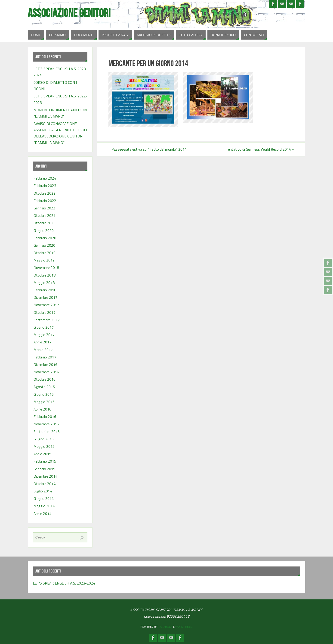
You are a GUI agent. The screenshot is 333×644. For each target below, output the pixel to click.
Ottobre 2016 (45, 379)
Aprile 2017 (42, 342)
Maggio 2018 (44, 283)
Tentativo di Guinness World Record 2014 (260, 149)
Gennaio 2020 (44, 245)
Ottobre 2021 (45, 215)
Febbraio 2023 (45, 186)
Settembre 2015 (47, 432)
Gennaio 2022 (44, 208)
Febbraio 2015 (45, 461)
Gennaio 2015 (44, 469)
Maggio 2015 (44, 446)
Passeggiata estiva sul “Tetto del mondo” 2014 (148, 149)
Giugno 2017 (44, 327)
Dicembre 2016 (45, 364)
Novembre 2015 (46, 424)
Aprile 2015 (42, 454)
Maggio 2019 (44, 260)
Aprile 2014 (42, 513)
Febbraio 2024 (45, 178)
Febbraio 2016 (45, 417)
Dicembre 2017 (45, 297)
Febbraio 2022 (45, 201)
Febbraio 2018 (45, 290)
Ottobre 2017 (45, 312)
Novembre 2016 (46, 372)
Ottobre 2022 (45, 193)
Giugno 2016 (44, 394)
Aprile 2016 (42, 409)
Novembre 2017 (46, 305)
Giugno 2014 (44, 498)
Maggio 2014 (44, 506)
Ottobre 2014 (45, 484)
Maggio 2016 (44, 402)
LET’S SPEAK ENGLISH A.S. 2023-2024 (64, 583)
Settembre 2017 (47, 320)
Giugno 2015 (44, 439)
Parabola (165, 627)
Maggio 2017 (44, 335)
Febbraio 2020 (45, 238)
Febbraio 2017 (45, 357)
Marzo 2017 (43, 350)
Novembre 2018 (46, 268)
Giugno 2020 (44, 230)
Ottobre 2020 (45, 223)
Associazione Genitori (69, 13)
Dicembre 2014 (45, 476)
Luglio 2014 (43, 491)
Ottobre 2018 (45, 275)
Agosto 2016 (44, 387)
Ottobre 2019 (45, 253)
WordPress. (184, 627)
